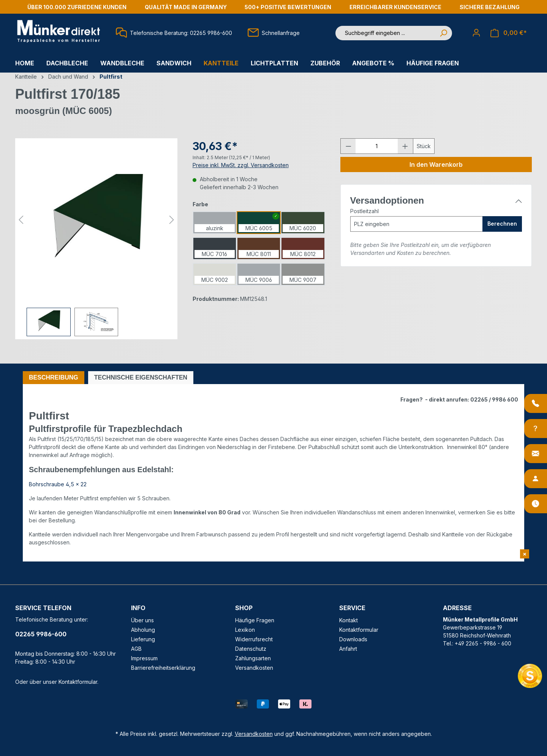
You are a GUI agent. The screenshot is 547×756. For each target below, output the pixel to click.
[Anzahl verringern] (348, 146)
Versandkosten (254, 668)
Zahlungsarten (253, 658)
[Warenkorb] (509, 33)
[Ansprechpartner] (536, 479)
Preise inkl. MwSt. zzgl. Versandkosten (241, 165)
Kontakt (349, 620)
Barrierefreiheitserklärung (163, 668)
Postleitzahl (364, 211)
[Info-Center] (536, 429)
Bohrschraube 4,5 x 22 (58, 484)
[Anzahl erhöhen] (405, 146)
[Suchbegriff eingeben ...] (385, 33)
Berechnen (502, 224)
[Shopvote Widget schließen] (525, 554)
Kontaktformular (78, 682)
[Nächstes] (172, 220)
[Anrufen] (536, 403)
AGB (136, 649)
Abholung (143, 630)
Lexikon (245, 630)
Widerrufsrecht (254, 639)
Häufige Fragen (255, 620)
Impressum (144, 658)
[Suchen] (443, 33)
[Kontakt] (536, 454)
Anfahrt (348, 649)
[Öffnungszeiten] (536, 504)
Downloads (353, 639)
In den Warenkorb (436, 164)
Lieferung (143, 639)
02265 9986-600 (41, 634)
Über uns (142, 620)
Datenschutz (251, 649)
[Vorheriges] (21, 220)
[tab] (54, 378)
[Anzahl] (377, 146)
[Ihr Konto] (476, 33)
